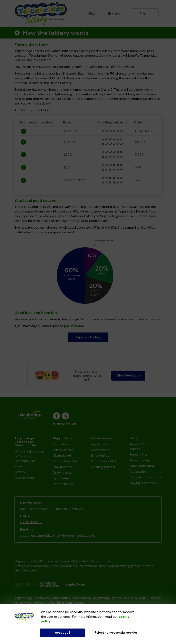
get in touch (74, 326)
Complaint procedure (145, 477)
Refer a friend (63, 484)
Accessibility (139, 472)
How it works (62, 467)
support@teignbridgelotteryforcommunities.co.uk (57, 536)
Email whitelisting (142, 466)
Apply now (99, 444)
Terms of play (140, 460)
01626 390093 (31, 522)
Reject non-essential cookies (116, 633)
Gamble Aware (25, 570)
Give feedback (128, 375)
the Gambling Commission (64, 603)
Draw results (62, 473)
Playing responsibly (144, 483)
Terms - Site (139, 454)
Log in (145, 13)
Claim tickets (62, 455)
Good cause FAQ (104, 461)
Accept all (62, 633)
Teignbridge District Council (113, 598)
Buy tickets (61, 444)
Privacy (20, 472)
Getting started (103, 467)
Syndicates (61, 478)
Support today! (88, 337)
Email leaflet (100, 455)
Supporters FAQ (65, 461)
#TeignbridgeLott (65, 424)
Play (92, 14)
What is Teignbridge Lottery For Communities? (29, 456)
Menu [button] (114, 14)
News (18, 466)
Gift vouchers (63, 450)
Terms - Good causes (140, 447)
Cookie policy (25, 478)
